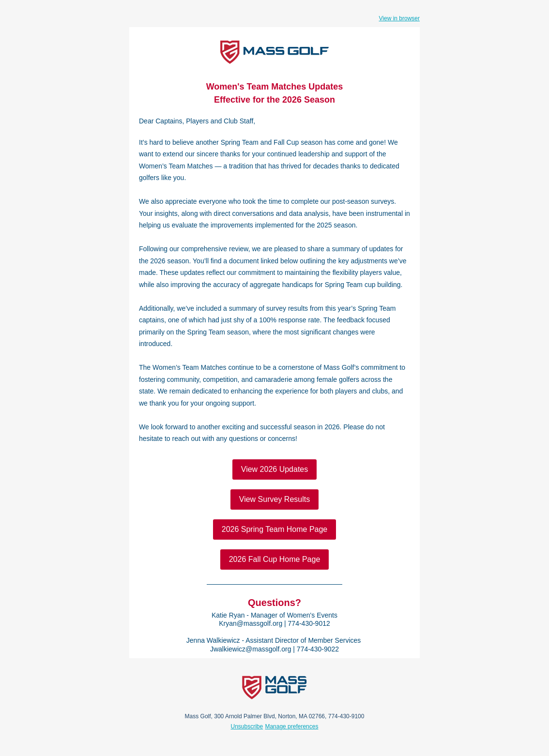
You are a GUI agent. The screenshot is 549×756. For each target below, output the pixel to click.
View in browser (399, 18)
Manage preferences (291, 726)
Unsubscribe (247, 726)
